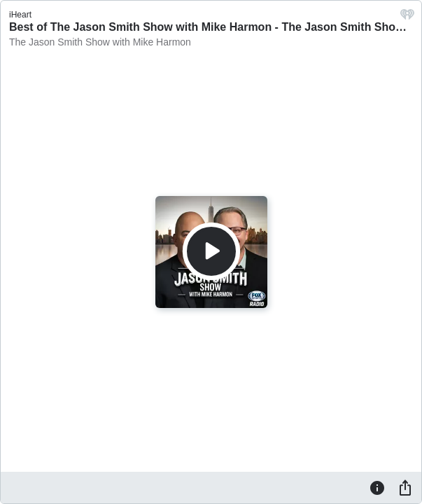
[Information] (377, 487)
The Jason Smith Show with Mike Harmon (100, 42)
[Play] (211, 251)
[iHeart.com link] (407, 18)
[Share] (405, 487)
